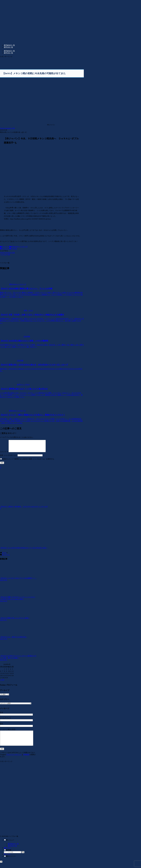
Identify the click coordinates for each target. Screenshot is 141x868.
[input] (13, 857)
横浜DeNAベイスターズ (18, 247)
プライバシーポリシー (14, 760)
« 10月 (2, 682)
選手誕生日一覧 (13, 849)
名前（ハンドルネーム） (9, 458)
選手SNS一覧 (12, 851)
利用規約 (26, 760)
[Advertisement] (42, 62)
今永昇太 (13, 249)
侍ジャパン (5, 247)
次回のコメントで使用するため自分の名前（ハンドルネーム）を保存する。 (29, 461)
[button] (23, 857)
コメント (4, 454)
